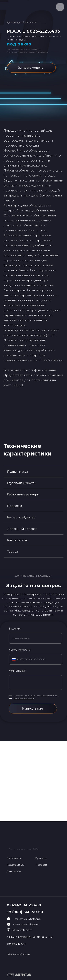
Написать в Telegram (26, 924)
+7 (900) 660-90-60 (25, 912)
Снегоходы (14, 871)
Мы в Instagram (22, 930)
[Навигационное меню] (60, 7)
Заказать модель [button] (31, 68)
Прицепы (41, 858)
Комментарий (17, 671)
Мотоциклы (14, 858)
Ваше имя (15, 629)
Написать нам (33, 709)
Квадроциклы (16, 865)
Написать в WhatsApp (27, 919)
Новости (41, 865)
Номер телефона (20, 650)
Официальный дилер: (18, 954)
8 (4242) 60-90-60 (24, 905)
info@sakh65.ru (16, 944)
